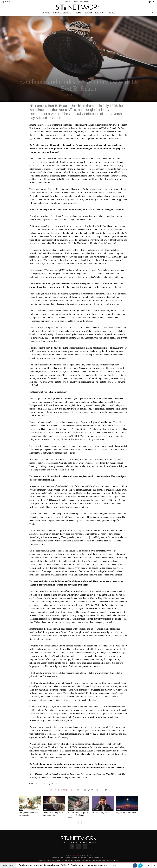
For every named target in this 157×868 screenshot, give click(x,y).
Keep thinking (84, 2)
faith (44, 784)
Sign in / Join (6, 2)
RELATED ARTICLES (62, 790)
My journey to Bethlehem (126, 813)
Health (88, 13)
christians (37, 784)
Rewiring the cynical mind (102, 813)
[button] (153, 13)
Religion (100, 13)
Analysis (68, 2)
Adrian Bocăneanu (72, 95)
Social (78, 13)
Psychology (96, 809)
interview (59, 784)
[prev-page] (76, 823)
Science (111, 13)
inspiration (51, 784)
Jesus (46, 809)
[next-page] (80, 823)
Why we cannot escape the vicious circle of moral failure (78, 815)
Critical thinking (62, 13)
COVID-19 (46, 13)
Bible (21, 809)
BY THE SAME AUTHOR (92, 790)
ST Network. (76, 855)
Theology (71, 809)
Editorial (75, 2)
